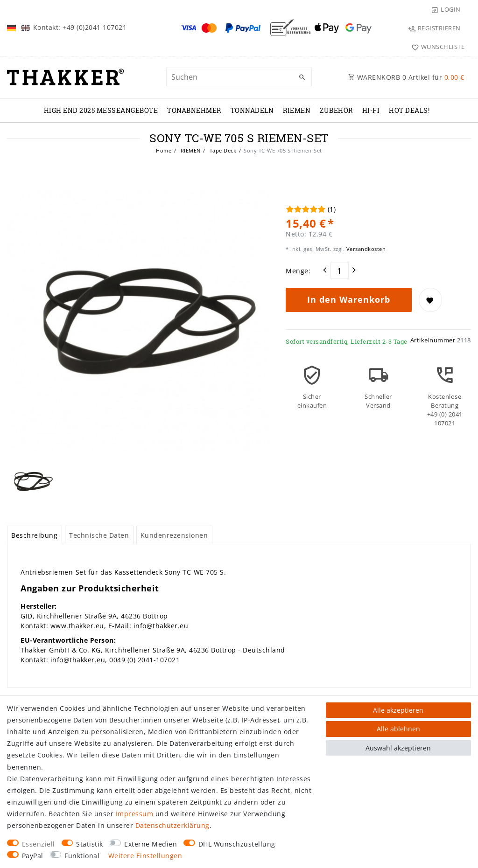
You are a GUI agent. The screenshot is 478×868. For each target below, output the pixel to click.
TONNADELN (252, 110)
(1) (332, 209)
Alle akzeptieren (398, 710)
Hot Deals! (409, 110)
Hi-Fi (371, 110)
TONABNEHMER (194, 110)
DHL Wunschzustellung (237, 844)
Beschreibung (34, 535)
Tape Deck (222, 150)
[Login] (446, 9)
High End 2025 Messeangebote (101, 110)
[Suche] (302, 77)
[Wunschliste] (436, 47)
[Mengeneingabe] (339, 271)
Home (164, 150)
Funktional (82, 856)
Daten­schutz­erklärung (172, 825)
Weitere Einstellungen (145, 856)
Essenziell (39, 844)
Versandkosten (365, 249)
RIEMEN (297, 110)
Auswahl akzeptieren (398, 748)
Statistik (90, 844)
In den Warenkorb (349, 299)
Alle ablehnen (398, 729)
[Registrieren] (434, 28)
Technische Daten (99, 535)
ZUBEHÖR (336, 110)
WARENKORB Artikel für (406, 77)
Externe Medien (151, 844)
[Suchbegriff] (239, 77)
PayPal (33, 856)
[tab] (35, 535)
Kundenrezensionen (174, 535)
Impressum (135, 814)
